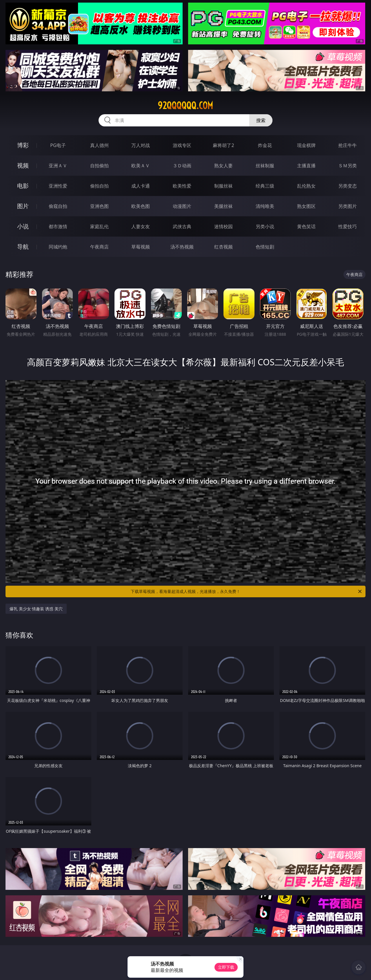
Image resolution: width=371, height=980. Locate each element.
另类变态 (348, 186)
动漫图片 (182, 206)
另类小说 (265, 226)
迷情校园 (223, 226)
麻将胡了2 (223, 145)
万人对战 (141, 145)
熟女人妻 (223, 166)
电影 (23, 186)
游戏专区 (182, 145)
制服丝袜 (223, 186)
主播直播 (306, 166)
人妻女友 (141, 226)
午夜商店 (99, 247)
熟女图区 (306, 206)
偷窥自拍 (58, 206)
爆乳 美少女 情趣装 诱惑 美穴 (36, 609)
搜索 (261, 120)
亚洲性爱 (58, 186)
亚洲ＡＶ (58, 166)
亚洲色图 (99, 206)
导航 (23, 247)
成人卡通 (141, 186)
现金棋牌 (306, 145)
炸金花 (265, 145)
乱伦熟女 (306, 186)
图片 (23, 206)
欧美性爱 (182, 186)
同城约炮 (58, 247)
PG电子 (58, 145)
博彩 (23, 145)
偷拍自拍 (99, 186)
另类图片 (348, 206)
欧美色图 (141, 206)
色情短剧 (265, 247)
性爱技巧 (348, 226)
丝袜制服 (265, 166)
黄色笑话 (306, 226)
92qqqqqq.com (185, 106)
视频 (23, 165)
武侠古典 (182, 226)
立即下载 (226, 967)
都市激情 (58, 226)
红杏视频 (223, 247)
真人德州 (99, 145)
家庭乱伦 (99, 226)
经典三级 (265, 186)
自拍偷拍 (99, 166)
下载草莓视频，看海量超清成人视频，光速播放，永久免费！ (247, 591)
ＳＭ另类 (348, 166)
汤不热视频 (182, 247)
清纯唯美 (265, 206)
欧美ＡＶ (141, 166)
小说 (23, 226)
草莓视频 (141, 247)
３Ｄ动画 (182, 166)
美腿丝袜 (223, 206)
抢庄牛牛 (348, 145)
